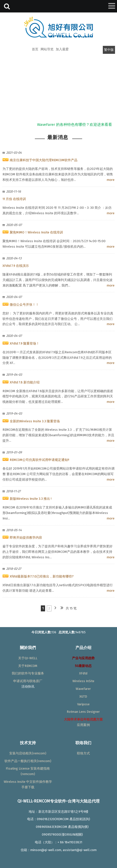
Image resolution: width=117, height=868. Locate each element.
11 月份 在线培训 (14, 199)
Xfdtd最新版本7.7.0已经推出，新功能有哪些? (42, 576)
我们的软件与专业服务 (28, 673)
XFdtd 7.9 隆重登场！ (25, 343)
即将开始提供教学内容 (26, 538)
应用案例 (83, 725)
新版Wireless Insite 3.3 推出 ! (31, 499)
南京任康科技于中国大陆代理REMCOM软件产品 (44, 160)
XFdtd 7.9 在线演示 (16, 266)
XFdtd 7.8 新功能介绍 (25, 382)
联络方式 (83, 753)
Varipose (83, 704)
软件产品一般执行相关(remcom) (28, 761)
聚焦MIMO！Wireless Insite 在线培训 (36, 232)
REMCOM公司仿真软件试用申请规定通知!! (39, 460)
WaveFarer (83, 689)
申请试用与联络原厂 (28, 681)
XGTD (83, 696)
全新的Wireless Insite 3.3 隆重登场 (35, 421)
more (111, 180)
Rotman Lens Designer (83, 712)
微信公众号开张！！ (24, 305)
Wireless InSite (83, 681)
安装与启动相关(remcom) (28, 753)
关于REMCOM (28, 666)
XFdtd (83, 673)
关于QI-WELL (28, 658)
